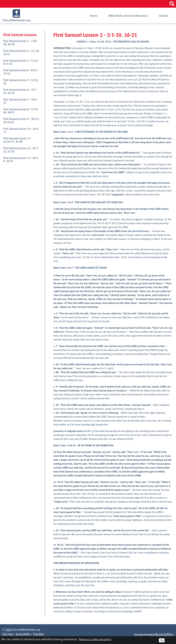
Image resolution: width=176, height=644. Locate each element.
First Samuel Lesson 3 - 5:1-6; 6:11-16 (21, 62)
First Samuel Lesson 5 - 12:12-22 (21, 82)
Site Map (8, 634)
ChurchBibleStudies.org (16, 16)
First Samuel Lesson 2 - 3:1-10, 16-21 (21, 52)
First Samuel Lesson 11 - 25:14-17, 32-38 (18, 140)
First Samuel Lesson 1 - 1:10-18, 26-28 (20, 43)
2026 (9, 630)
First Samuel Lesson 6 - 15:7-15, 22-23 (20, 91)
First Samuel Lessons (20, 35)
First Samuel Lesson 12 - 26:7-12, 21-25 (21, 150)
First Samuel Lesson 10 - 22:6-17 (21, 130)
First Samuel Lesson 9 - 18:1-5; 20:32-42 (21, 121)
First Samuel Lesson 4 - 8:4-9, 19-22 (21, 72)
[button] (172, 4)
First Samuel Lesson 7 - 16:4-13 (20, 101)
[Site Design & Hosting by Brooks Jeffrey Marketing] (154, 635)
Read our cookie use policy (95, 639)
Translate (38, 634)
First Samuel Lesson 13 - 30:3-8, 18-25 (21, 160)
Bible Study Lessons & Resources (128, 16)
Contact (164, 16)
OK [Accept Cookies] (162, 640)
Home (93, 16)
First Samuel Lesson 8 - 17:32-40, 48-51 (21, 111)
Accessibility (23, 634)
